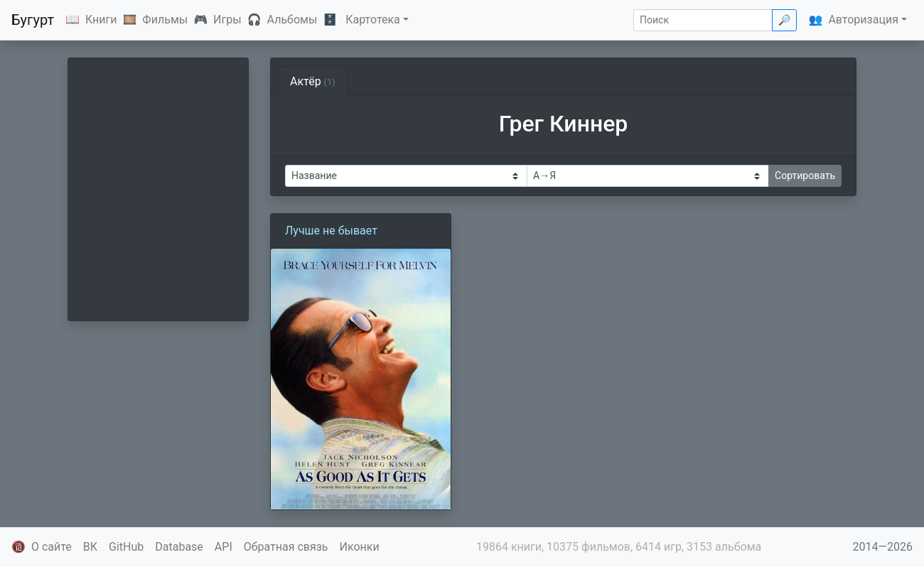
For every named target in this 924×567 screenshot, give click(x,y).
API (224, 547)
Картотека (373, 20)
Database (179, 547)
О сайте (52, 547)
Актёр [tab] (313, 81)
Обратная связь (286, 547)
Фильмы (165, 20)
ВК (90, 547)
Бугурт (33, 20)
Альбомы (292, 20)
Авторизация (863, 20)
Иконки (360, 547)
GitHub (126, 547)
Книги (101, 20)
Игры (227, 20)
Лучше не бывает (331, 231)
